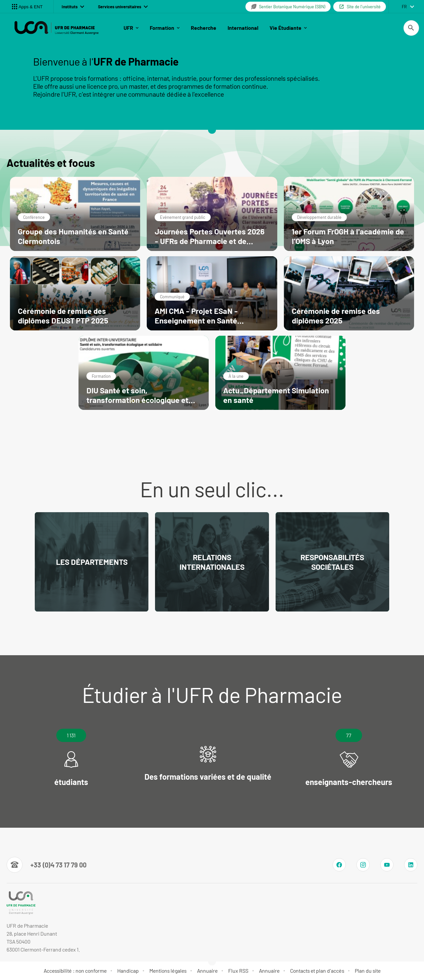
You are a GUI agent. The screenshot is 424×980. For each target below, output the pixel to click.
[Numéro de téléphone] (47, 865)
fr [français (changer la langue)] (404, 7)
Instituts (73, 7)
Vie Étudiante (288, 28)
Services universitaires (123, 7)
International (243, 28)
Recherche (204, 28)
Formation (165, 28)
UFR (131, 28)
